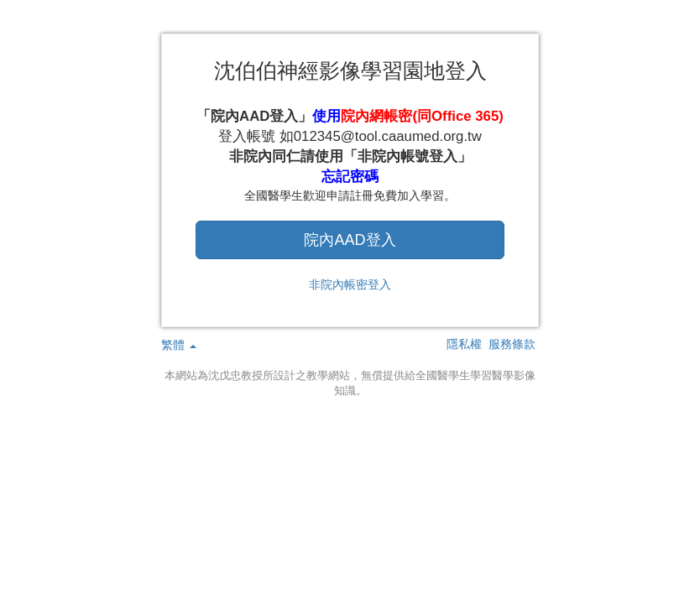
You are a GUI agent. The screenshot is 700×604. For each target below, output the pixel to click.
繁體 (179, 345)
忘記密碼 (350, 177)
